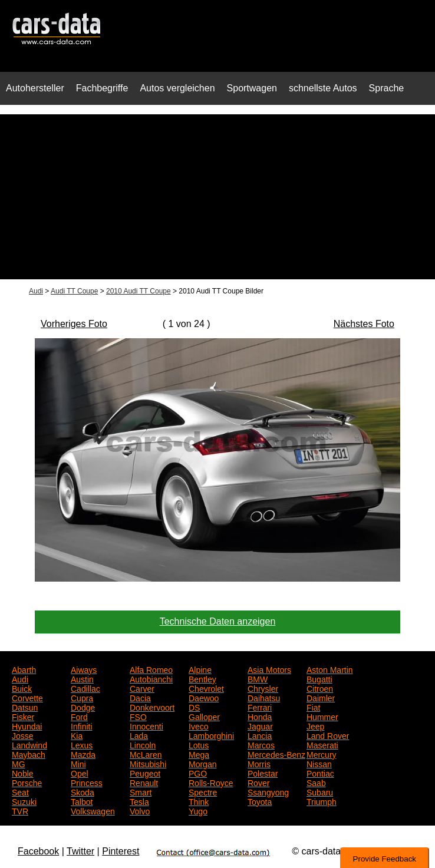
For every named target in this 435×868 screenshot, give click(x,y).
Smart (141, 791)
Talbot (82, 801)
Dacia (140, 697)
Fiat (313, 707)
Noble (23, 773)
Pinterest (121, 851)
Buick (22, 688)
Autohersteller (35, 88)
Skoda (83, 791)
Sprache (387, 88)
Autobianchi (151, 678)
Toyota (260, 801)
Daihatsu (264, 697)
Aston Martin (330, 669)
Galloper (204, 716)
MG (19, 763)
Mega (199, 754)
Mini (78, 763)
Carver (142, 688)
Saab (316, 782)
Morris (259, 763)
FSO (138, 716)
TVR (20, 810)
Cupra (82, 697)
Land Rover (328, 735)
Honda (260, 716)
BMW (258, 678)
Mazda (83, 754)
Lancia (260, 735)
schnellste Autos (323, 88)
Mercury (322, 754)
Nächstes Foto (364, 324)
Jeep (315, 725)
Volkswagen (93, 810)
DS (194, 707)
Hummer (322, 716)
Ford (79, 716)
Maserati (322, 744)
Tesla (139, 801)
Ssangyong (268, 791)
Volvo (140, 810)
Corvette (27, 697)
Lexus (82, 744)
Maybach (29, 754)
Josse (23, 735)
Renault (144, 782)
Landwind (29, 744)
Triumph (322, 801)
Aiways (84, 669)
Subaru (320, 791)
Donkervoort (152, 707)
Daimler (321, 697)
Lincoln (143, 744)
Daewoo (204, 697)
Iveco (198, 725)
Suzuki (24, 801)
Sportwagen (252, 88)
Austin (82, 678)
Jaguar (260, 725)
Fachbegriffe (102, 88)
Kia (77, 735)
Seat (20, 791)
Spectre (203, 791)
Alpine (200, 669)
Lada (139, 735)
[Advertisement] (218, 197)
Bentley (202, 678)
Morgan (202, 763)
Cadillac (85, 688)
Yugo (198, 810)
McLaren (146, 754)
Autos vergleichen (177, 88)
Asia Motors (269, 669)
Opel (80, 773)
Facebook (38, 851)
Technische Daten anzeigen (218, 621)
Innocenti (146, 725)
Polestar (263, 773)
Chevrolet (206, 688)
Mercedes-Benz (276, 754)
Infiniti (82, 725)
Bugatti (319, 678)
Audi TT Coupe (74, 291)
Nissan (319, 763)
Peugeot (145, 773)
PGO (198, 773)
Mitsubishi (148, 763)
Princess (87, 782)
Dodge (83, 707)
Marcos (261, 744)
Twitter (80, 851)
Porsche (27, 782)
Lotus (199, 744)
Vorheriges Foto (74, 324)
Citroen (320, 688)
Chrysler (263, 688)
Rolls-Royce (211, 782)
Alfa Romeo (151, 669)
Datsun (25, 707)
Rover (258, 782)
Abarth (24, 669)
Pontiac (320, 773)
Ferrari (260, 707)
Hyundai (27, 725)
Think (199, 801)
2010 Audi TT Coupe (139, 291)
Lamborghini (211, 735)
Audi (36, 291)
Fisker (23, 716)
